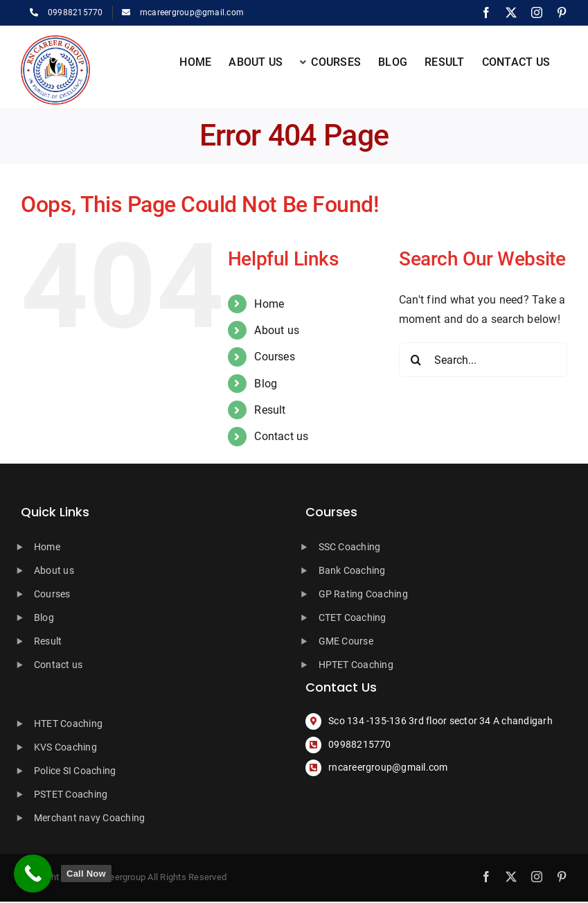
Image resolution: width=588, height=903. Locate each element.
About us (277, 330)
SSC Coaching (350, 547)
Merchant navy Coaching (89, 818)
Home (269, 304)
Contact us (281, 436)
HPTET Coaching (356, 665)
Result (270, 410)
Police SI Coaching (75, 771)
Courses (275, 357)
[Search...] (483, 360)
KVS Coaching (65, 747)
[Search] (416, 360)
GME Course (346, 641)
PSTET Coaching (71, 794)
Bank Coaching (352, 570)
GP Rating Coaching (363, 594)
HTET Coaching (68, 724)
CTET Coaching (353, 617)
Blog (266, 384)
